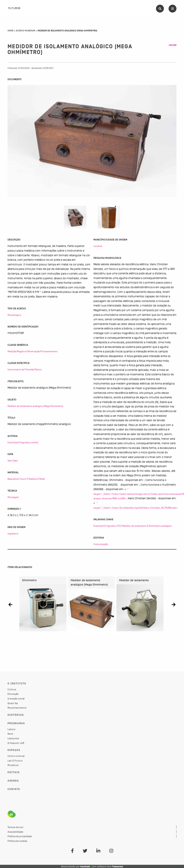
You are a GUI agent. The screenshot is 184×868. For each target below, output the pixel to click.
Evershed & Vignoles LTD (107, 526)
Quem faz (13, 703)
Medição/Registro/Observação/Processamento (33, 351)
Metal (42, 479)
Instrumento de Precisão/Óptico (25, 369)
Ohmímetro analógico (160, 526)
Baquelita (13, 479)
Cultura (12, 689)
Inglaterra (13, 534)
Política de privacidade (20, 836)
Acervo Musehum (26, 31)
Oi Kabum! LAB (16, 743)
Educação (13, 694)
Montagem (13, 497)
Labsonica (13, 738)
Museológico (14, 315)
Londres (98, 246)
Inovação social (16, 699)
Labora (11, 729)
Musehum (13, 765)
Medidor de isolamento (134, 526)
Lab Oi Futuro (15, 761)
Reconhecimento (17, 708)
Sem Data (13, 461)
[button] (10, 605)
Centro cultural (16, 756)
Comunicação (101, 544)
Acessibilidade (15, 832)
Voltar (173, 45)
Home (11, 31)
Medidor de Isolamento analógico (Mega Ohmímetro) (35, 406)
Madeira (33, 479)
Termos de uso (15, 827)
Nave (10, 734)
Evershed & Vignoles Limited (23, 442)
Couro (23, 479)
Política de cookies (17, 841)
